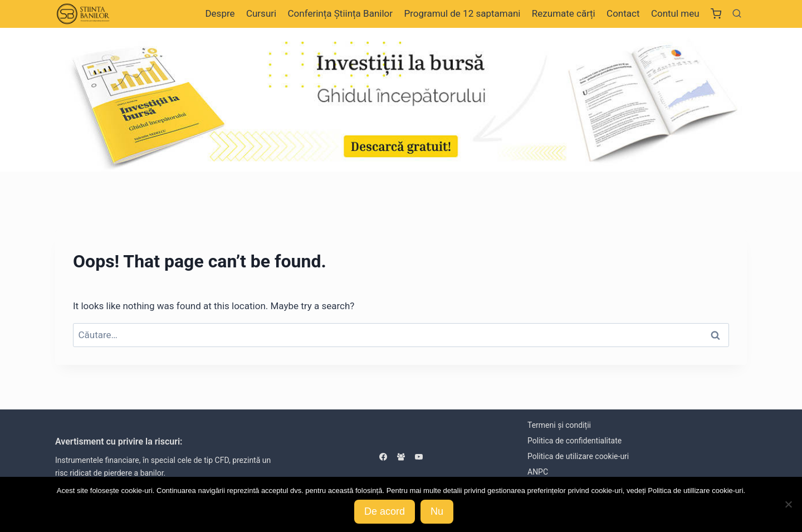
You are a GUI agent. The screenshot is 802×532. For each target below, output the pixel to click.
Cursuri (261, 13)
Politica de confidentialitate (574, 441)
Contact (623, 13)
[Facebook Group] (401, 457)
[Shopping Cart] (716, 14)
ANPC (538, 472)
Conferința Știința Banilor (340, 13)
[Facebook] (383, 457)
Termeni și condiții (559, 425)
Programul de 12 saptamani (462, 13)
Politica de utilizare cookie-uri (578, 456)
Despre (220, 13)
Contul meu (675, 13)
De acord (385, 511)
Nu (437, 511)
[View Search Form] (737, 14)
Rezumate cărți (564, 13)
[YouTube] (419, 457)
